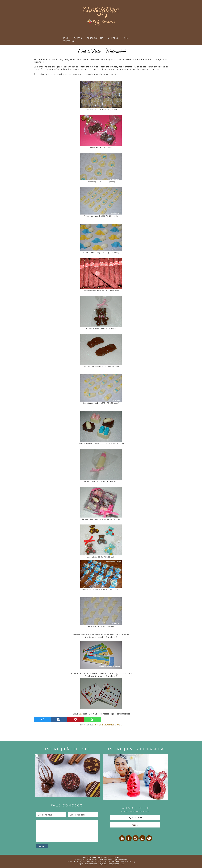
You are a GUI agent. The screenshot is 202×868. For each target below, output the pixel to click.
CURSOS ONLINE (95, 38)
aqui (80, 714)
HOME (65, 38)
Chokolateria (87, 858)
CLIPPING (113, 38)
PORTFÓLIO (68, 41)
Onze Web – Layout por (98, 864)
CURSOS (78, 38)
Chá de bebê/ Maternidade (108, 725)
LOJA (125, 38)
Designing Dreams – (117, 864)
